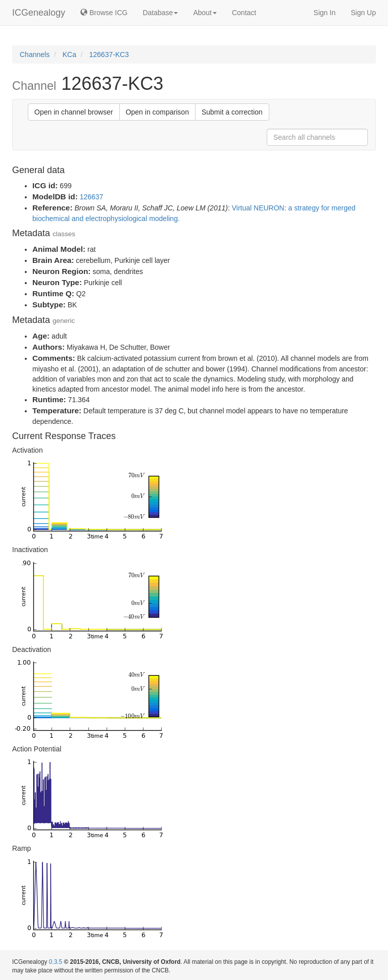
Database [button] (160, 13)
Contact (244, 13)
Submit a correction (232, 112)
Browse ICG (104, 13)
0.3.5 (56, 962)
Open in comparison (157, 112)
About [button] (205, 13)
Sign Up (363, 13)
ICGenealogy (39, 13)
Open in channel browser (74, 112)
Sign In (325, 13)
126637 (92, 197)
